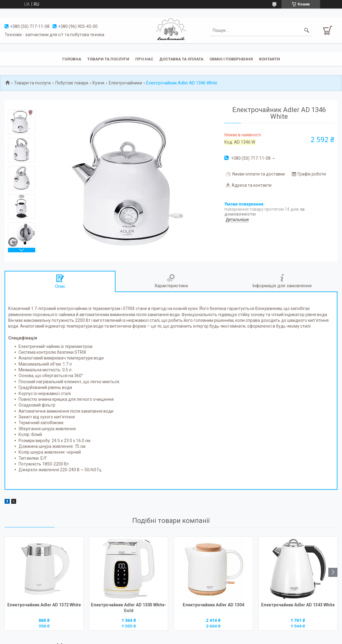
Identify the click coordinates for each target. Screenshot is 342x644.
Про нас (144, 59)
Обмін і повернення (231, 59)
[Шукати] (307, 30)
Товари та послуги (108, 59)
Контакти (269, 59)
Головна (72, 59)
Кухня (98, 83)
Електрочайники (125, 83)
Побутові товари (72, 83)
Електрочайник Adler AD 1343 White (298, 605)
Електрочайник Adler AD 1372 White (44, 605)
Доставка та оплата (181, 59)
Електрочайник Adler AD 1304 (213, 605)
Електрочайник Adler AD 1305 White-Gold (129, 608)
